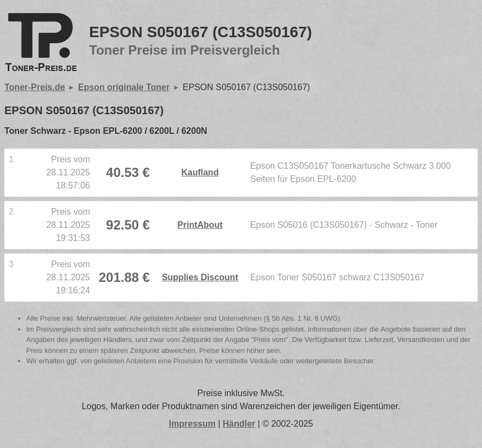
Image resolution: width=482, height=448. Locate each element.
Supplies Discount (200, 277)
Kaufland (200, 172)
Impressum (192, 424)
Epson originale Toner (124, 87)
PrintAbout (200, 225)
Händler (239, 424)
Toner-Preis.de (35, 87)
